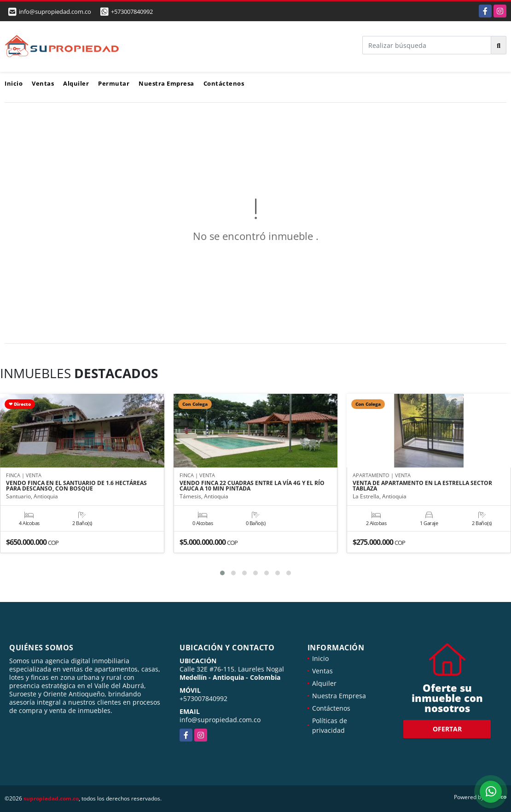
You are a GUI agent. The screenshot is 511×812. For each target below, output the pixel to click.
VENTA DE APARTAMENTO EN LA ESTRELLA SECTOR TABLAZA (422, 486)
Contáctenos (224, 83)
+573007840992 (132, 12)
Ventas (43, 83)
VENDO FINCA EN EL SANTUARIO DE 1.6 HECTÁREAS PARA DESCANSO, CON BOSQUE (76, 486)
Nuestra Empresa (166, 83)
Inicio (14, 83)
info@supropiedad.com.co (220, 720)
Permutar (114, 83)
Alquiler (76, 83)
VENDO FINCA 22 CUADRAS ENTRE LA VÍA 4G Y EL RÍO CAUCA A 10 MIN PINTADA (252, 486)
